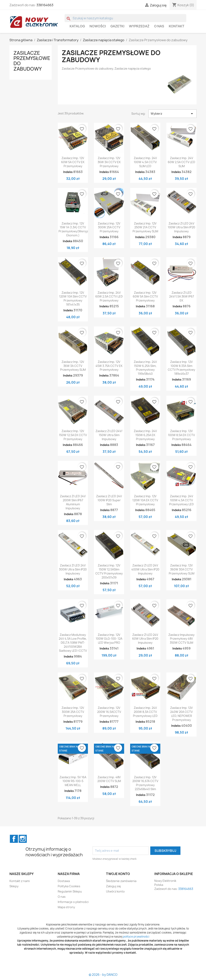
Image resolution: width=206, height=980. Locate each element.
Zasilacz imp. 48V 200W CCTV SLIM (109, 779)
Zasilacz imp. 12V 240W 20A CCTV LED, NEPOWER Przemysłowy (181, 714)
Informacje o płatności (73, 902)
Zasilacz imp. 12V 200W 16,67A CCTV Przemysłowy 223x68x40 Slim (145, 783)
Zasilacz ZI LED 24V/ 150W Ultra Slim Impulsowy (109, 435)
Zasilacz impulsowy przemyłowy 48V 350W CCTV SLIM (181, 639)
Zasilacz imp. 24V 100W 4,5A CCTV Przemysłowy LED (181, 500)
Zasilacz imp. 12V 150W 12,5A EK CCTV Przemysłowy (73, 435)
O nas (159, 26)
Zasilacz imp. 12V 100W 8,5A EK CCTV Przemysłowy (181, 435)
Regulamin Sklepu (70, 891)
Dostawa (64, 881)
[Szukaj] (125, 18)
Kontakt (177, 26)
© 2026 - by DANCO (103, 975)
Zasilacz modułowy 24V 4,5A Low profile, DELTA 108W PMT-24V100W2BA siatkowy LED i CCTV (73, 643)
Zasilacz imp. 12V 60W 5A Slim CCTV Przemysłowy (145, 297)
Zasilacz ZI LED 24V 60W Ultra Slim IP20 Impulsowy (145, 639)
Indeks (68, 172)
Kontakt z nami (20, 881)
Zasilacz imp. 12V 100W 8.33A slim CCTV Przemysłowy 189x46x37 (181, 368)
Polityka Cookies (69, 886)
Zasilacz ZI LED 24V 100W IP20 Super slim (109, 500)
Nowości (98, 26)
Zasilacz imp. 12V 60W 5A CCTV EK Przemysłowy (73, 162)
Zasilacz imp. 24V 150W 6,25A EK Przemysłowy (145, 435)
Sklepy (14, 886)
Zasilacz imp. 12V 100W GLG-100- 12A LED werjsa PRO (109, 639)
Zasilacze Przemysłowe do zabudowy (32, 61)
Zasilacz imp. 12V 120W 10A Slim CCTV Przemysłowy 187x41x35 (73, 299)
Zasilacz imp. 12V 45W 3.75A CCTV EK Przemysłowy (109, 366)
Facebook (14, 839)
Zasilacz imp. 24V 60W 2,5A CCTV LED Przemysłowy (109, 297)
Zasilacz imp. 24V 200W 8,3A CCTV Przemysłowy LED (145, 712)
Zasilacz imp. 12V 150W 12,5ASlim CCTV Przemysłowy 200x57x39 (109, 571)
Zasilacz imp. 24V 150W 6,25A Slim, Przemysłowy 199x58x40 (145, 368)
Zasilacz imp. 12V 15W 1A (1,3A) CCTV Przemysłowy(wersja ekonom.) (73, 229)
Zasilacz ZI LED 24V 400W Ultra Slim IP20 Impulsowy (145, 569)
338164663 (45, 5)
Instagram (23, 839)
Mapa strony (66, 907)
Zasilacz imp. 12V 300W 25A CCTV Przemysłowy (109, 227)
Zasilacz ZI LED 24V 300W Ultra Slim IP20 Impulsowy (73, 569)
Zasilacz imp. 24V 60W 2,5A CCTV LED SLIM (181, 162)
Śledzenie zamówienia (121, 881)
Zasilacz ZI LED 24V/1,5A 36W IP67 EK (182, 297)
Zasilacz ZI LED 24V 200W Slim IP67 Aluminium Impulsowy (73, 502)
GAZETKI (117, 26)
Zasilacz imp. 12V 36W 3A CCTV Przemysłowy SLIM (73, 366)
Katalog (77, 26)
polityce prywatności (136, 937)
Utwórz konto (115, 891)
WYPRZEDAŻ (139, 26)
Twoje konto (118, 874)
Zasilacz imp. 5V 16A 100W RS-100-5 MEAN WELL (73, 781)
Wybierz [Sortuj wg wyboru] (173, 114)
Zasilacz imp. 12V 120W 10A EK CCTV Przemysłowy (145, 500)
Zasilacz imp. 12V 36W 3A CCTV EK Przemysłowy (109, 162)
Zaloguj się (113, 886)
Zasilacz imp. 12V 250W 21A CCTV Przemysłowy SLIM (145, 227)
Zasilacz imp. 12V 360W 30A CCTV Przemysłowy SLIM (182, 569)
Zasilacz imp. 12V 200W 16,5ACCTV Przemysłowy (109, 712)
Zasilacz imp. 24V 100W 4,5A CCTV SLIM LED (145, 162)
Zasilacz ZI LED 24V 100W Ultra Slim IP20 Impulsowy (181, 227)
